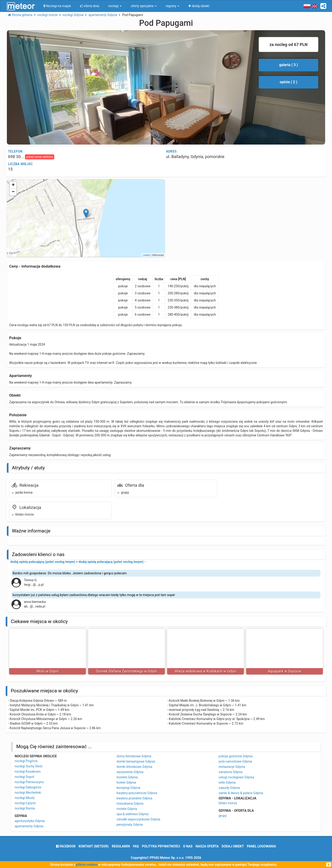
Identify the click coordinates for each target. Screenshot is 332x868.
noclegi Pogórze (26, 761)
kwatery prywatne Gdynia (134, 798)
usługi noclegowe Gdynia (236, 777)
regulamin (121, 846)
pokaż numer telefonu (40, 157)
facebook (66, 846)
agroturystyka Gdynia (30, 821)
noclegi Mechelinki (28, 793)
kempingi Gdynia (128, 788)
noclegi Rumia (25, 808)
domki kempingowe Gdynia (136, 761)
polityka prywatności (161, 846)
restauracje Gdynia (232, 767)
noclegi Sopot (24, 777)
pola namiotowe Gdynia (235, 761)
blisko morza (228, 803)
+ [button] (13, 185)
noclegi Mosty (25, 798)
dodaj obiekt (233, 846)
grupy (223, 816)
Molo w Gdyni (47, 671)
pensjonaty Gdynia (130, 825)
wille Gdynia (227, 782)
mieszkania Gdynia (130, 804)
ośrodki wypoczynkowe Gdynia (138, 819)
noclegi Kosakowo (28, 771)
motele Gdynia (127, 809)
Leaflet (146, 255)
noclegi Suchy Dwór (29, 766)
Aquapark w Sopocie (285, 671)
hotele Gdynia (126, 782)
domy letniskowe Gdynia (134, 756)
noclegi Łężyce (25, 803)
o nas (188, 846)
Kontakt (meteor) (94, 846)
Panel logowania (261, 846)
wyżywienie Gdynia (130, 772)
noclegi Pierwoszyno (29, 782)
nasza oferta (207, 846)
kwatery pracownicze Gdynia (137, 793)
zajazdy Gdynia (229, 788)
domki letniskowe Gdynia (134, 767)
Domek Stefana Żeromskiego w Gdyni (127, 671)
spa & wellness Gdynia (132, 814)
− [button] (13, 192)
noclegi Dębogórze (28, 787)
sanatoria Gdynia (231, 772)
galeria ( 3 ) (288, 65)
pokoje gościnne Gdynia (236, 756)
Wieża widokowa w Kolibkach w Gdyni (205, 671)
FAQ (136, 846)
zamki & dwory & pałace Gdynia (241, 793)
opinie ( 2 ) (288, 82)
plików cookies (87, 865)
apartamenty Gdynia (29, 826)
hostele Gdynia (127, 777)
